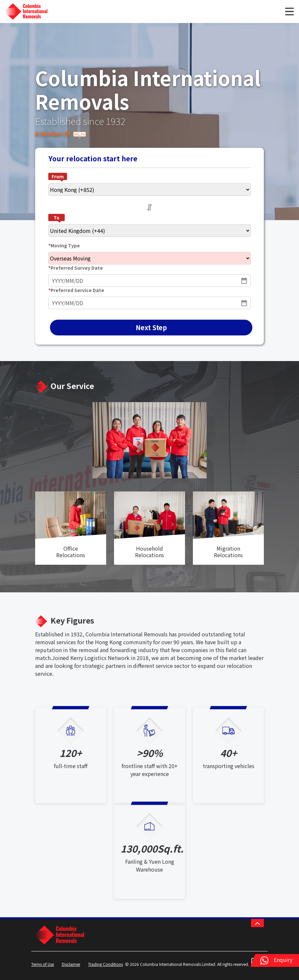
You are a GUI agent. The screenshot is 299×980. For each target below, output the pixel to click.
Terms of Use (43, 964)
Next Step (151, 327)
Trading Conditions (105, 964)
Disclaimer (71, 964)
